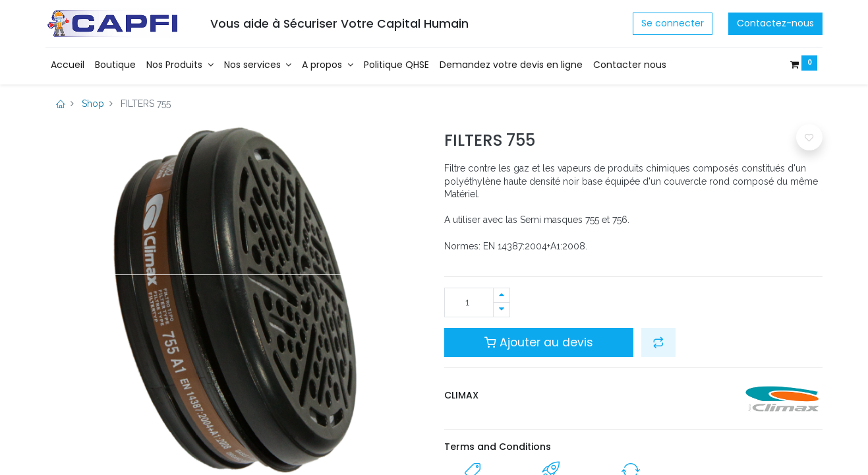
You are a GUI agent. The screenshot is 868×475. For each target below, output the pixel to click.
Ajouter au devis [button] (539, 342)
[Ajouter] (502, 295)
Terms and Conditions (498, 447)
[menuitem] (68, 65)
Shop (93, 104)
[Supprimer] (502, 310)
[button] (658, 342)
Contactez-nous (775, 23)
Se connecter (673, 23)
